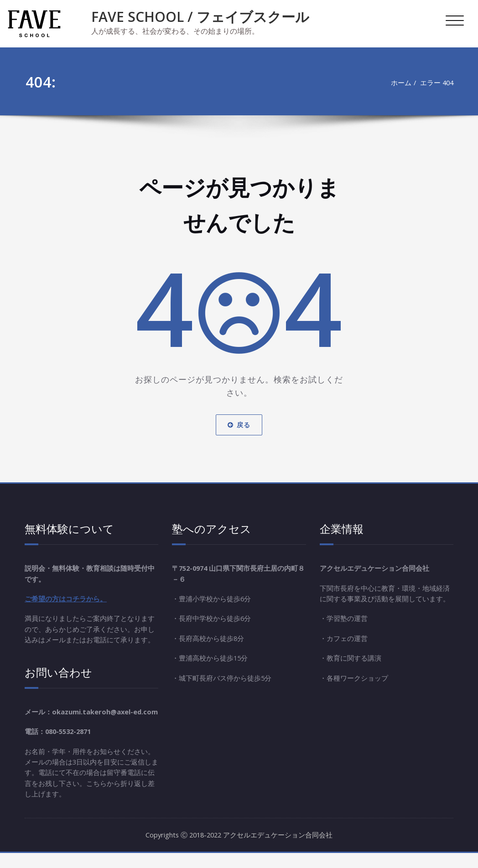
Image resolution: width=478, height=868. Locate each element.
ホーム (399, 83)
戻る (239, 425)
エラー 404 (436, 83)
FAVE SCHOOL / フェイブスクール (200, 17)
